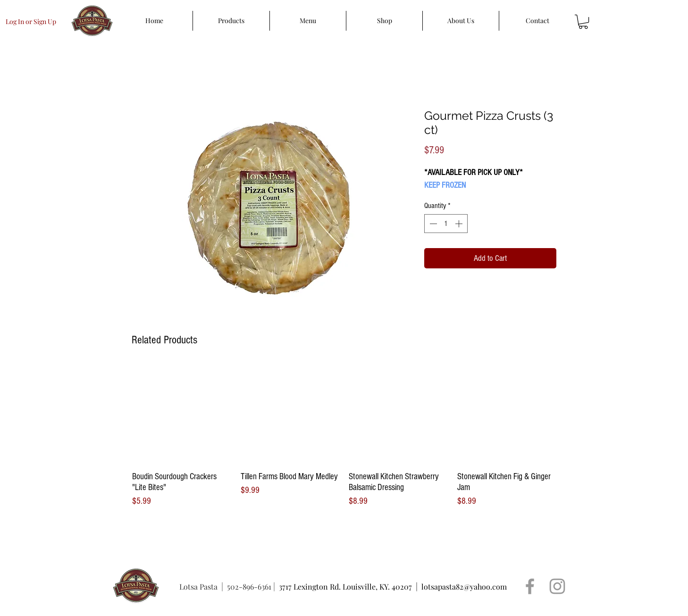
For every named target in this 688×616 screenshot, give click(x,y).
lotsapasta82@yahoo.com (464, 587)
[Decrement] (432, 224)
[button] (583, 22)
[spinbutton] (446, 224)
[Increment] (460, 224)
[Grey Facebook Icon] (530, 586)
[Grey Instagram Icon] (557, 586)
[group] (344, 436)
